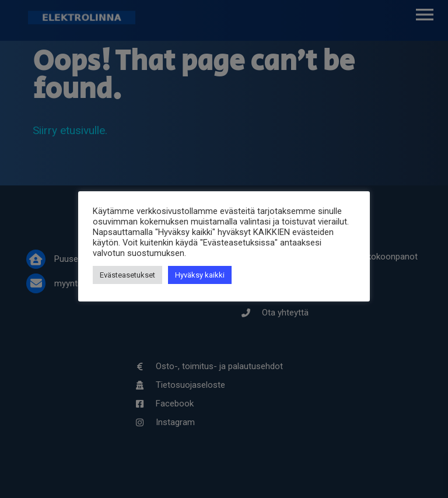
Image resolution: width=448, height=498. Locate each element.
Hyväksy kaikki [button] (200, 275)
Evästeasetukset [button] (127, 275)
